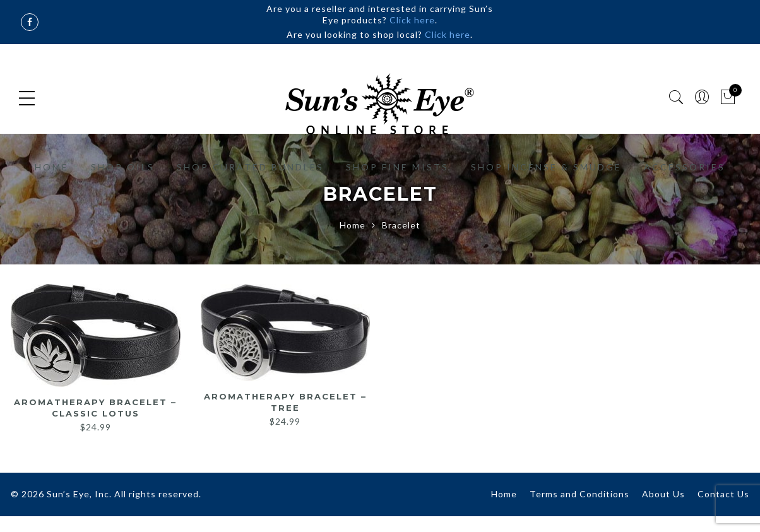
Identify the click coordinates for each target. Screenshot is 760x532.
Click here (412, 20)
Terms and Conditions (579, 494)
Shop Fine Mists (397, 167)
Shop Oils (123, 167)
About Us (663, 494)
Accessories (685, 167)
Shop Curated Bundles (250, 167)
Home (52, 167)
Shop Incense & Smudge (546, 167)
